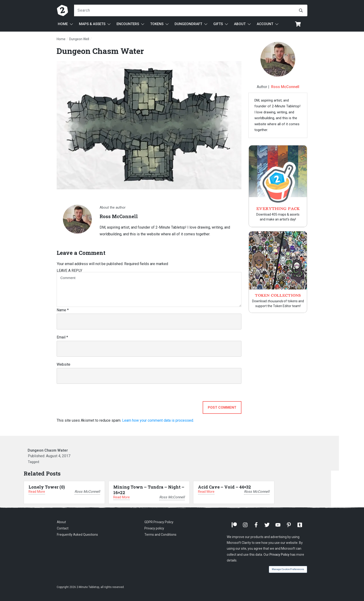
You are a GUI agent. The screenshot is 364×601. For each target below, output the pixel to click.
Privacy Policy (279, 555)
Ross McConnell (285, 87)
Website (63, 364)
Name (63, 310)
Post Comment (222, 407)
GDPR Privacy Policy (159, 522)
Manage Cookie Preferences (288, 569)
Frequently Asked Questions (77, 535)
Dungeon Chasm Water (100, 51)
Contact (63, 528)
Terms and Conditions (160, 535)
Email (62, 337)
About (61, 522)
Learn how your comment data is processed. (158, 420)
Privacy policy (154, 528)
